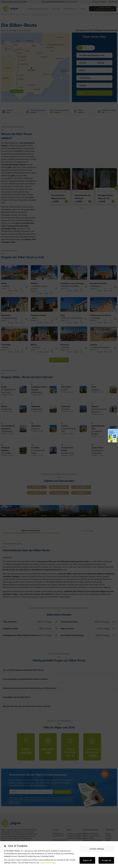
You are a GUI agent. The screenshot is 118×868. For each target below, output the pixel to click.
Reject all (87, 860)
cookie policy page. (48, 863)
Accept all (106, 860)
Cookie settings (97, 849)
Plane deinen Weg (112, 433)
